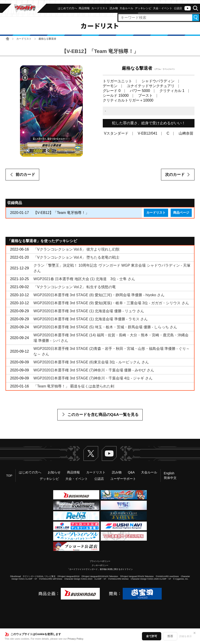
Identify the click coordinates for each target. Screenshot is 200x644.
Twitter (91, 453)
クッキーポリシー (100, 565)
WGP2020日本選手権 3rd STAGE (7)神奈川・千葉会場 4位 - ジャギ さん (93, 378)
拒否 (170, 636)
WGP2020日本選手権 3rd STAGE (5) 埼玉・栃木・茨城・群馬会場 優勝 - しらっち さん (105, 327)
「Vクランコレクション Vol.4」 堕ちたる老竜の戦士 (76, 257)
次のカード (175, 175)
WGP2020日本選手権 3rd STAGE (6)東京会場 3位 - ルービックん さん (91, 362)
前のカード (25, 175)
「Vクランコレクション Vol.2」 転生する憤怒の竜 (75, 287)
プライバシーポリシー (100, 561)
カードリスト (24, 39)
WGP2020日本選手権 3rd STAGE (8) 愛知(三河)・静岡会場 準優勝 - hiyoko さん (99, 295)
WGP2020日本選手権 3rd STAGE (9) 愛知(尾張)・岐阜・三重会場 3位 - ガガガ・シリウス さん (111, 303)
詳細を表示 (185, 636)
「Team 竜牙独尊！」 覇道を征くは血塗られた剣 (74, 386)
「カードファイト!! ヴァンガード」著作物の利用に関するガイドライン (100, 569)
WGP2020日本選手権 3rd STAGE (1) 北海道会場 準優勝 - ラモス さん (91, 319)
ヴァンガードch (188, 8)
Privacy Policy (75, 639)
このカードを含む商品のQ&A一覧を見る (103, 415)
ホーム (7, 39)
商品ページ (181, 213)
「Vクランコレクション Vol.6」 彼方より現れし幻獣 (76, 249)
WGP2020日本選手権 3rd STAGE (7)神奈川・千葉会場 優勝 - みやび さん (94, 370)
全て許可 (152, 636)
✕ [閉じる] (194, 633)
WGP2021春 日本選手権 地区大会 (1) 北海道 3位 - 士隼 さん (84, 279)
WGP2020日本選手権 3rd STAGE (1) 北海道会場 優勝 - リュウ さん (89, 311)
